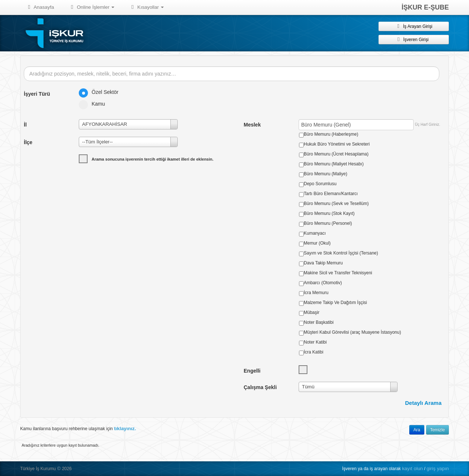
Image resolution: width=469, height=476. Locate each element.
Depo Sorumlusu (320, 184)
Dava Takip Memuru (323, 263)
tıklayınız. (125, 429)
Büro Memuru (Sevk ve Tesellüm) (336, 204)
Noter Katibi (315, 342)
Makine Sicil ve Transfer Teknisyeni (338, 273)
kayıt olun (412, 468)
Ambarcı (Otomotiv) (323, 283)
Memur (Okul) (317, 243)
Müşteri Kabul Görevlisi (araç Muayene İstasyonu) (352, 332)
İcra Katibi (313, 352)
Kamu (94, 104)
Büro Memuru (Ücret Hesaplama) (336, 154)
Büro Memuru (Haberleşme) (331, 134)
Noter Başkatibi (319, 322)
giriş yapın (438, 468)
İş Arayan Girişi (414, 26)
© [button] (59, 468)
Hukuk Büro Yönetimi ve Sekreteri (337, 144)
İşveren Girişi (413, 39)
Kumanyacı (315, 233)
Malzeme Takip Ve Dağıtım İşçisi (335, 303)
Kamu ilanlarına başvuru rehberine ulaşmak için (78, 429)
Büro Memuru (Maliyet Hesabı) (334, 164)
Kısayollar (146, 7)
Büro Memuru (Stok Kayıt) (329, 213)
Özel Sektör (101, 92)
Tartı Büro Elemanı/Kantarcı (331, 194)
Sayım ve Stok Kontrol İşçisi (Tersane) (341, 253)
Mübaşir (312, 312)
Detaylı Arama (424, 403)
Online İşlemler (91, 7)
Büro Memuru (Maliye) (326, 174)
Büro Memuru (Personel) (328, 223)
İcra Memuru (316, 293)
